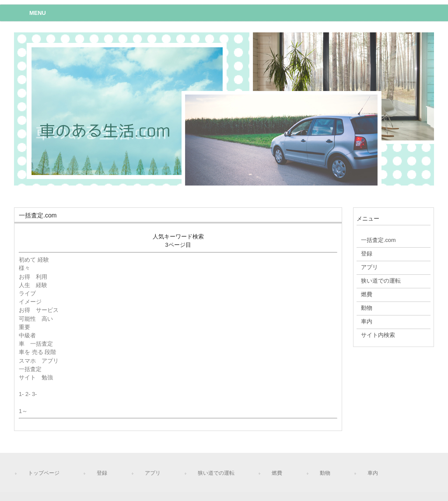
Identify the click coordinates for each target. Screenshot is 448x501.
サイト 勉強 (36, 377)
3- (34, 394)
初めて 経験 (34, 260)
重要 (24, 327)
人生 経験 (33, 285)
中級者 (30, 335)
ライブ (27, 293)
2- (28, 394)
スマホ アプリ (39, 361)
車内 (373, 473)
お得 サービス (39, 310)
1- (21, 394)
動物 (325, 473)
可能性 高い (36, 319)
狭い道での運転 (216, 473)
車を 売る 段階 (37, 352)
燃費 (277, 473)
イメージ (30, 302)
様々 (24, 268)
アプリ (153, 473)
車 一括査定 (36, 344)
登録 (102, 473)
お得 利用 (33, 277)
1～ (23, 411)
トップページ (44, 473)
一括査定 (30, 369)
